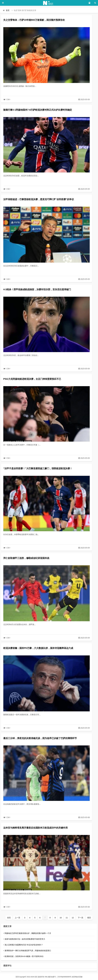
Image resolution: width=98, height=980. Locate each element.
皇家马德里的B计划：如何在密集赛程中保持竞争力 (25, 939)
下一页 (81, 918)
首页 (8, 10)
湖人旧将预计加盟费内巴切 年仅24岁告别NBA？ (24, 945)
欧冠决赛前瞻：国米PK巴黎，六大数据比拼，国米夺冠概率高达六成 (38, 648)
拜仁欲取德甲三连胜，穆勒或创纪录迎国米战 (26, 558)
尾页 (89, 918)
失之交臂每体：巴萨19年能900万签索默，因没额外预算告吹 (34, 20)
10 (61, 918)
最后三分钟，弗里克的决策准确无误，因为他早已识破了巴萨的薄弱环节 (40, 738)
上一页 (17, 918)
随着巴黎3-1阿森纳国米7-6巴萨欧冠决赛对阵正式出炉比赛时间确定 (38, 110)
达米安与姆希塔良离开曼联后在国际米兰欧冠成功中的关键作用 (35, 828)
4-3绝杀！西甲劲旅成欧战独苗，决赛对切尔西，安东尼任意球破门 (37, 289)
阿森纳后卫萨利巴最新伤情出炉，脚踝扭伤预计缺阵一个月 (28, 933)
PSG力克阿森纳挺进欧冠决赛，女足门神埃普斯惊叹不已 (32, 379)
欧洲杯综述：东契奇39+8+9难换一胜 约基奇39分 (24, 956)
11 (67, 918)
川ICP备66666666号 (64, 977)
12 (73, 918)
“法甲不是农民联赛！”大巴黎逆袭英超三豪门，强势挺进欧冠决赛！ (38, 468)
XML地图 (48, 977)
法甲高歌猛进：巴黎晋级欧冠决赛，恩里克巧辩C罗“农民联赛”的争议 (39, 199)
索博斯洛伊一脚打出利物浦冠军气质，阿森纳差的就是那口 (28, 951)
